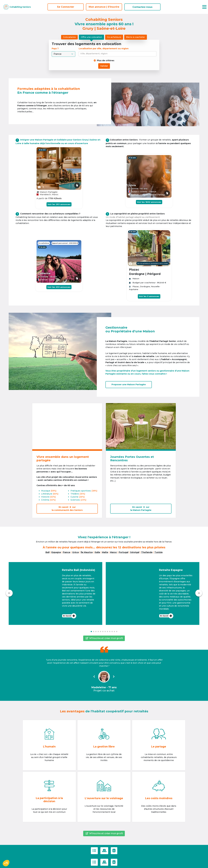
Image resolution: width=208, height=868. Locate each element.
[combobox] (118, 54)
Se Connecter (66, 7)
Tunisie (159, 552)
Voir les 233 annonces (59, 287)
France (67, 552)
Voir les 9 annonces (149, 296)
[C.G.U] (94, 851)
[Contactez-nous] (114, 851)
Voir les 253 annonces (59, 204)
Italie (97, 552)
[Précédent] (9, 593)
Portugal (123, 552)
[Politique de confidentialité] (104, 851)
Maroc (113, 552)
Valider (104, 66)
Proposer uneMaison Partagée (129, 384)
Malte (105, 552)
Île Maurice (87, 552)
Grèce (76, 552)
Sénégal (135, 552)
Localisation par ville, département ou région (104, 49)
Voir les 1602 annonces (149, 202)
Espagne (56, 552)
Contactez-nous (142, 7)
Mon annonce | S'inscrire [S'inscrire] (104, 7)
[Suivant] (199, 593)
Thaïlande (147, 552)
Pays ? (55, 49)
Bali (48, 552)
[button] (55, 593)
